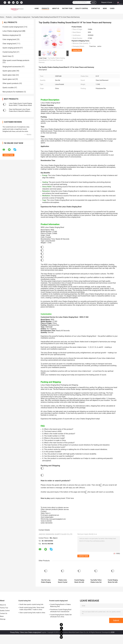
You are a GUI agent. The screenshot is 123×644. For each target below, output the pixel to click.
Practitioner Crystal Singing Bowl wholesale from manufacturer (61, 611)
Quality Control (82, 8)
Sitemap (3, 619)
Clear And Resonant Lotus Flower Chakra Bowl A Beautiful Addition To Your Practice (20, 111)
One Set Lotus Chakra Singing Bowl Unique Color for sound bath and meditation (46, 581)
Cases (112, 8)
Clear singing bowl (9, 44)
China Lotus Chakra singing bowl (30, 632)
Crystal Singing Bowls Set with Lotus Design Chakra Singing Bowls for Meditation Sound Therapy (79, 581)
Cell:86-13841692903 (47, 523)
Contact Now (77, 50)
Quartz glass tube (9, 75)
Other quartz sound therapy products (16, 60)
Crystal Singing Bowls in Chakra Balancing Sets (60, 605)
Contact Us (95, 8)
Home (37, 8)
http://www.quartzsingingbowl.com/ (56, 519)
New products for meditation (13, 92)
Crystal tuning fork (9, 52)
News (105, 8)
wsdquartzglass (49, 517)
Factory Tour (67, 8)
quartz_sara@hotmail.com (52, 515)
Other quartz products (11, 83)
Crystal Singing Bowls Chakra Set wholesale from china (61, 616)
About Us (56, 8)
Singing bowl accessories (12, 67)
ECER (113, 632)
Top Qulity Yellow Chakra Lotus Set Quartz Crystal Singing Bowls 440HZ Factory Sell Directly (96, 581)
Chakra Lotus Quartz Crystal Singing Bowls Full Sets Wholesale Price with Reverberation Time (63, 581)
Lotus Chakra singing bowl (22, 17)
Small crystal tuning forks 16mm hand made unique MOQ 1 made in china (32, 609)
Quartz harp (7, 56)
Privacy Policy (15, 632)
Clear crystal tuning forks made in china (32, 613)
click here (66, 508)
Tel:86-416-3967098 (46, 521)
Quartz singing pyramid (11, 48)
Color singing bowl (9, 39)
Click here (70, 498)
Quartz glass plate (9, 71)
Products (45, 8)
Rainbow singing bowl (11, 35)
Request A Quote (107, 2)
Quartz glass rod (9, 79)
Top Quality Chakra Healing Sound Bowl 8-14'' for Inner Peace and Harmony (52, 60)
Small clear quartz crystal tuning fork (31, 604)
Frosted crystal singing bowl (13, 27)
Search (93, 2)
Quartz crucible (8, 88)
